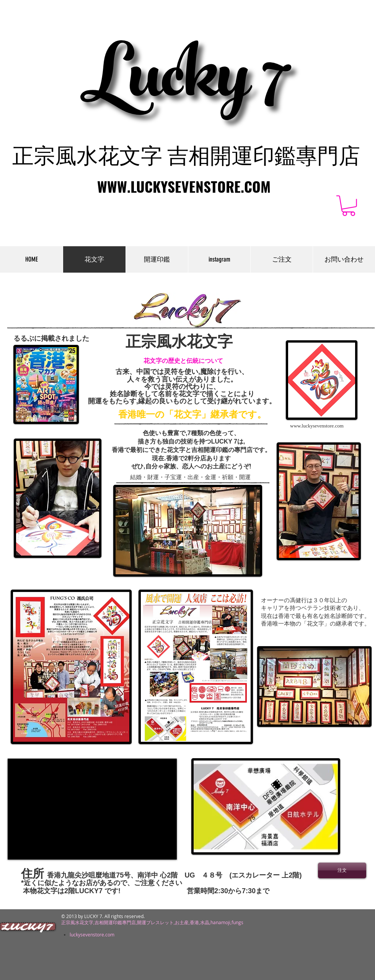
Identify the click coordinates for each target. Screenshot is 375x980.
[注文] (342, 870)
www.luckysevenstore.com (317, 426)
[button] (349, 206)
